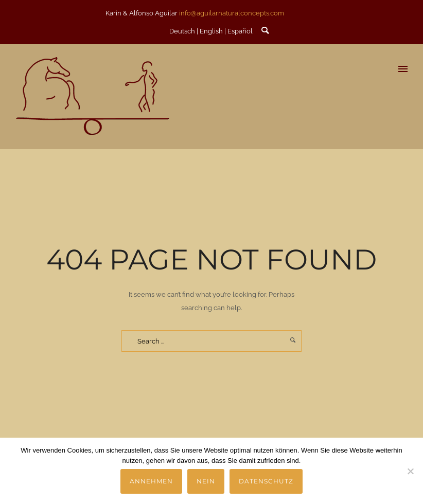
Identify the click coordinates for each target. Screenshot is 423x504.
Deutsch (182, 31)
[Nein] (410, 471)
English (211, 31)
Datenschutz (266, 481)
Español (240, 31)
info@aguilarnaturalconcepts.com (232, 13)
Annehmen (151, 481)
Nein (206, 481)
